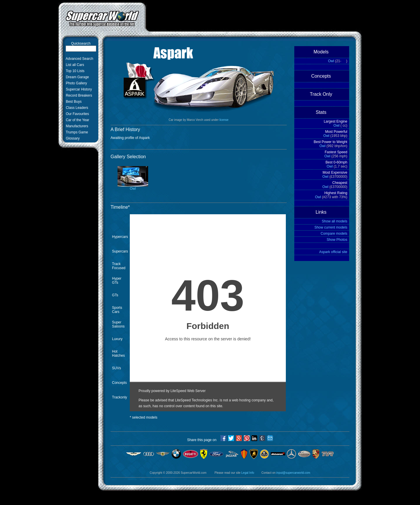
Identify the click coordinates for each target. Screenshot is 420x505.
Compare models (334, 234)
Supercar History (78, 89)
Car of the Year (77, 120)
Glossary (72, 138)
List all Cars (74, 65)
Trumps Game (76, 132)
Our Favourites (76, 114)
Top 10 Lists (74, 71)
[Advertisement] (254, 15)
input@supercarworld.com (293, 473)
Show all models (334, 221)
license (224, 120)
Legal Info (248, 473)
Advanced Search (79, 59)
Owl (133, 187)
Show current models (331, 227)
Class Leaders (76, 108)
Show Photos (337, 240)
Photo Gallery (75, 83)
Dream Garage (76, 77)
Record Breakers (78, 95)
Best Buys (73, 102)
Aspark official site (333, 252)
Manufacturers (76, 126)
